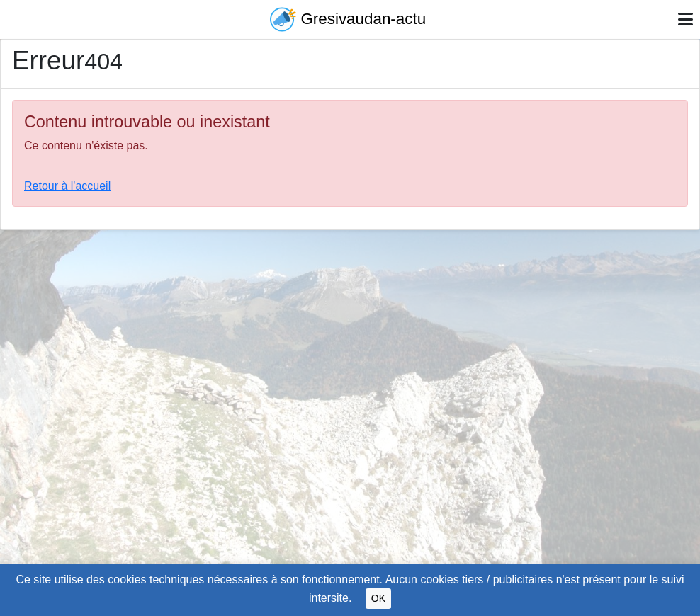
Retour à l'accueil (67, 186)
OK (378, 598)
